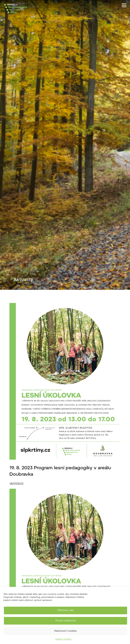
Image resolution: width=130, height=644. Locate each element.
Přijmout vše (66, 610)
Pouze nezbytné (66, 621)
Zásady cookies (63, 639)
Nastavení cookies (66, 631)
